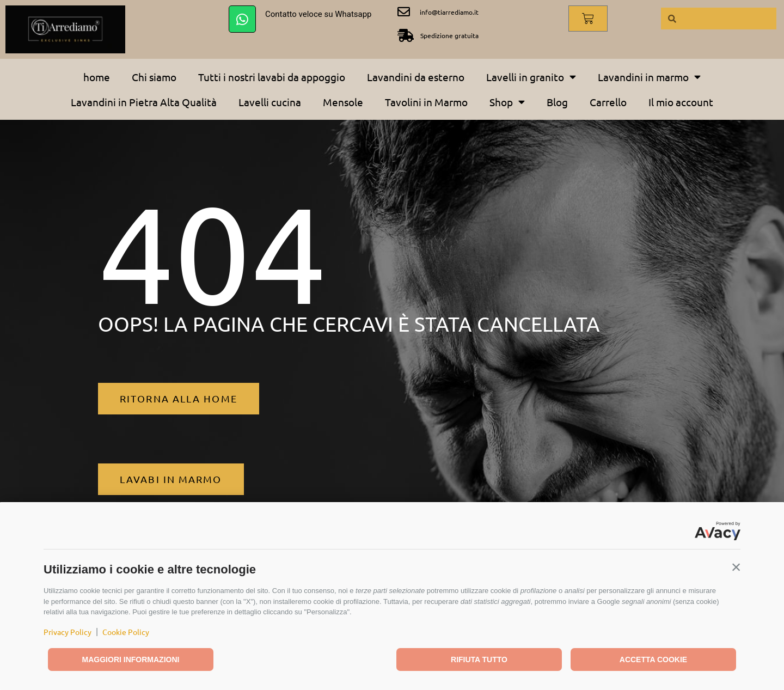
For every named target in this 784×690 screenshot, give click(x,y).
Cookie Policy (126, 632)
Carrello (608, 102)
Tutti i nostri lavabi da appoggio (272, 77)
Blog (557, 102)
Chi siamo (154, 77)
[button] (736, 567)
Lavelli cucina (270, 102)
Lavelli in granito (531, 77)
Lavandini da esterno (416, 77)
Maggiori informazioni (131, 660)
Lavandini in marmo (649, 77)
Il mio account (681, 102)
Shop (507, 102)
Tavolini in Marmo (426, 102)
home (97, 77)
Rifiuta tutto (479, 660)
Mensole (343, 102)
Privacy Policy (68, 632)
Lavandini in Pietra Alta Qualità (144, 102)
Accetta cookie (653, 660)
